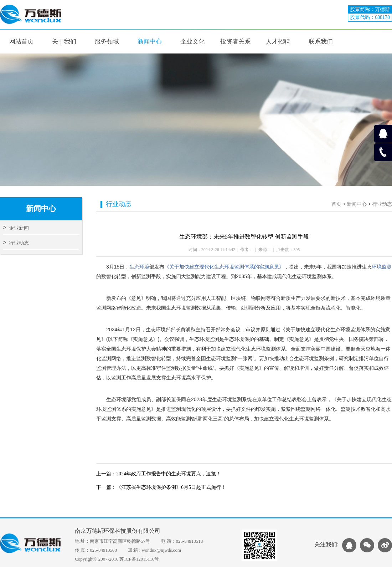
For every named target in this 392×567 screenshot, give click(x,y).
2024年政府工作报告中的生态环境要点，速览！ (169, 474)
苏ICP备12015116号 (139, 559)
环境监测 (382, 267)
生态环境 (139, 267)
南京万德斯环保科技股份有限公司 (118, 531)
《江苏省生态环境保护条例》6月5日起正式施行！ (171, 487)
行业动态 (16, 243)
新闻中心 (357, 204)
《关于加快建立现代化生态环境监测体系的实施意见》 (224, 267)
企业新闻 (16, 228)
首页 (336, 204)
